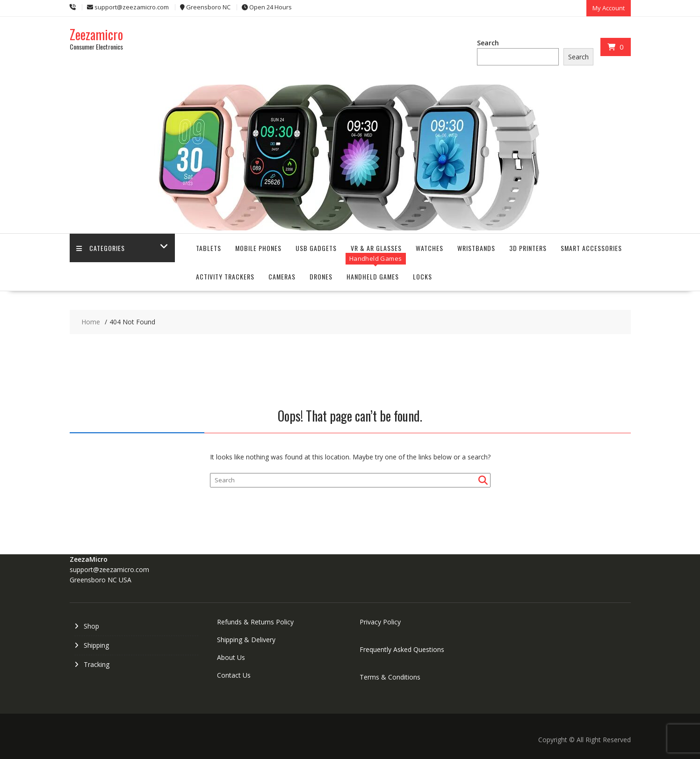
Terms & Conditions (390, 677)
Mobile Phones (258, 248)
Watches (429, 248)
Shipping (96, 645)
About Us (231, 657)
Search (488, 43)
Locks (422, 276)
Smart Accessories (591, 248)
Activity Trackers (225, 276)
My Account (609, 8)
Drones (321, 276)
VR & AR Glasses (376, 248)
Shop (91, 626)
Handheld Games (373, 276)
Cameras (282, 276)
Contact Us (234, 675)
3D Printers (528, 248)
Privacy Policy (380, 622)
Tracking (97, 664)
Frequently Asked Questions (402, 649)
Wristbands (476, 248)
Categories (101, 248)
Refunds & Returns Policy (255, 622)
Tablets (209, 248)
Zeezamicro (96, 34)
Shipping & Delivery (246, 640)
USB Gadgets (316, 248)
